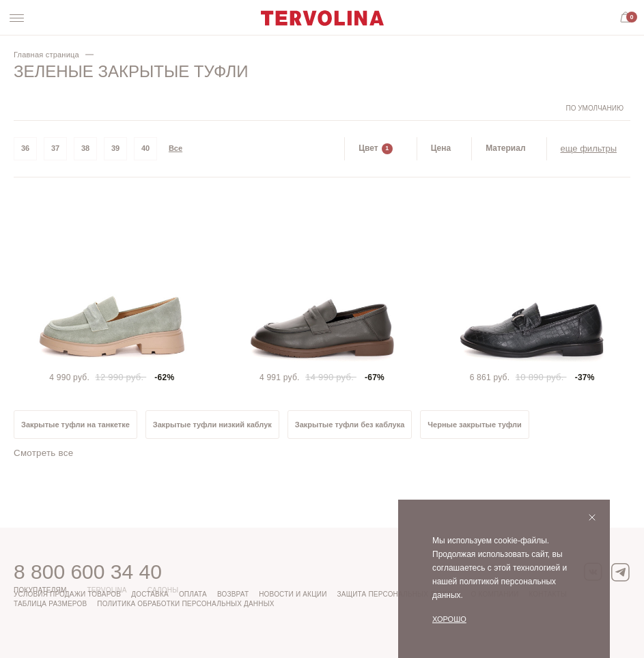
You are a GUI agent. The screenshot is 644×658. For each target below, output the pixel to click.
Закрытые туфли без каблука (350, 425)
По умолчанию (594, 108)
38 (85, 148)
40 (145, 148)
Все (176, 148)
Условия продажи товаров (67, 594)
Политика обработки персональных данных (185, 604)
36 (25, 148)
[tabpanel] (112, 290)
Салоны (163, 590)
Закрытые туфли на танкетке (75, 425)
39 (115, 148)
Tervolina (107, 590)
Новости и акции (293, 594)
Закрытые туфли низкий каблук (212, 425)
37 (55, 148)
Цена (441, 148)
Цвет (375, 149)
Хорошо (449, 619)
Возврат (233, 594)
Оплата (193, 594)
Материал (505, 148)
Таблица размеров (50, 604)
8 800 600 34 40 (88, 572)
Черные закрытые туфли (475, 425)
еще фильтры (589, 148)
